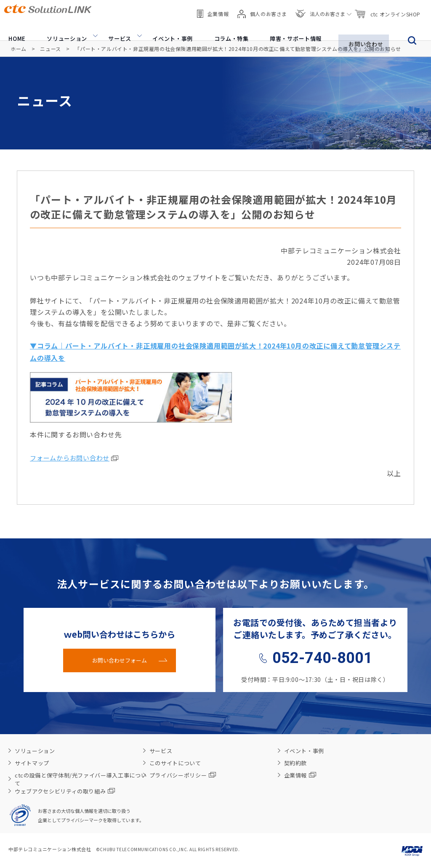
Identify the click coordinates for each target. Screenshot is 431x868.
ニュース (50, 49)
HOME (13, 29)
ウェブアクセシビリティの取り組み (65, 790)
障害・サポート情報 (294, 29)
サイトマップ (32, 762)
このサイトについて (175, 762)
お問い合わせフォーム (120, 659)
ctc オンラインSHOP (387, 9)
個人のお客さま (262, 8)
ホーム (19, 49)
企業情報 (213, 8)
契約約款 (296, 762)
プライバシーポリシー (183, 774)
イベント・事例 (169, 29)
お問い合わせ (366, 29)
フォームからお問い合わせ (70, 457)
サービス (116, 29)
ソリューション (63, 29)
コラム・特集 (228, 29)
